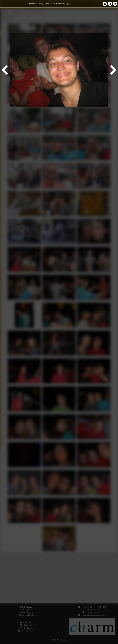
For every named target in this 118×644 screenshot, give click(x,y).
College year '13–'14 (46, 4)
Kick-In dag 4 (64, 4)
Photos (32, 4)
